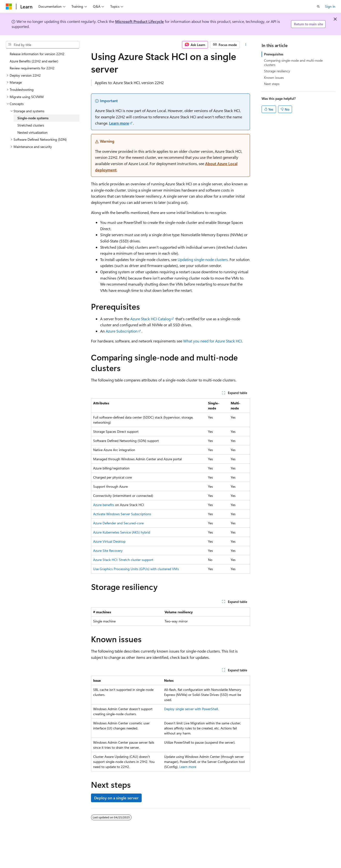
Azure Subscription (122, 331)
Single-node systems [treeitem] (33, 118)
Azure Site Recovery (108, 551)
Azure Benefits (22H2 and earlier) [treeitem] (34, 61)
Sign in (330, 6)
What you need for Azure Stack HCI (212, 341)
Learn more (119, 123)
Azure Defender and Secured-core (118, 523)
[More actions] (246, 45)
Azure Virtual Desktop (109, 541)
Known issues (274, 77)
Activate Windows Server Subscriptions (122, 514)
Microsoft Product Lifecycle (139, 21)
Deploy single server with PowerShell (191, 709)
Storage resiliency (277, 71)
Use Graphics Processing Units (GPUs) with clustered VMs (136, 569)
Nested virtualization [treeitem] (32, 132)
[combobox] (43, 45)
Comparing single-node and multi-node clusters (293, 63)
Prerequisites (274, 54)
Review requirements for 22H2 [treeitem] (32, 68)
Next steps (272, 84)
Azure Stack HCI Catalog (150, 319)
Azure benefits (104, 505)
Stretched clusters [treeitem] (31, 125)
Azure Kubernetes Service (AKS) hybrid (122, 532)
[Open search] (318, 7)
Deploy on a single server (116, 798)
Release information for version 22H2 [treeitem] (37, 54)
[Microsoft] (9, 7)
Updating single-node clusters (203, 259)
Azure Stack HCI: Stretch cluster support (123, 560)
